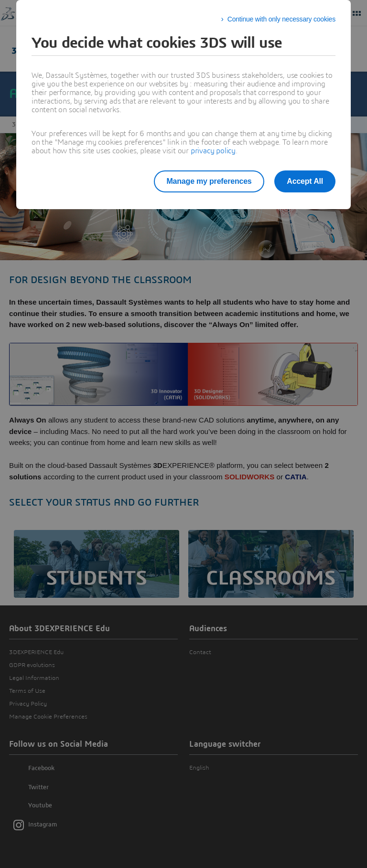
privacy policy (213, 151)
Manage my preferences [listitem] (204, 181)
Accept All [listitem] (305, 181)
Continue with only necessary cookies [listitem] (281, 19)
